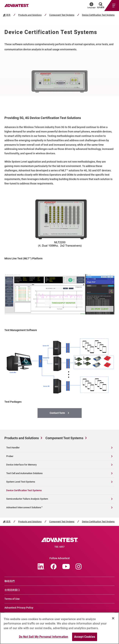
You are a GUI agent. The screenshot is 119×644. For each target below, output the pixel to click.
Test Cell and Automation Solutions (24, 473)
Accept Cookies (85, 637)
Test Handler (13, 448)
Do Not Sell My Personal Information (44, 637)
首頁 (8, 15)
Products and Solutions (30, 15)
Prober (10, 456)
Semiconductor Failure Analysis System (27, 499)
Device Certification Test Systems (98, 15)
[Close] (113, 618)
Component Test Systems (62, 15)
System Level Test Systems (21, 482)
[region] (60, 628)
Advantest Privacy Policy (19, 608)
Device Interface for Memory (21, 465)
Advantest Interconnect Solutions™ (24, 507)
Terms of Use (12, 599)
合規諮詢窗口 (12, 590)
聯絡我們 (10, 581)
